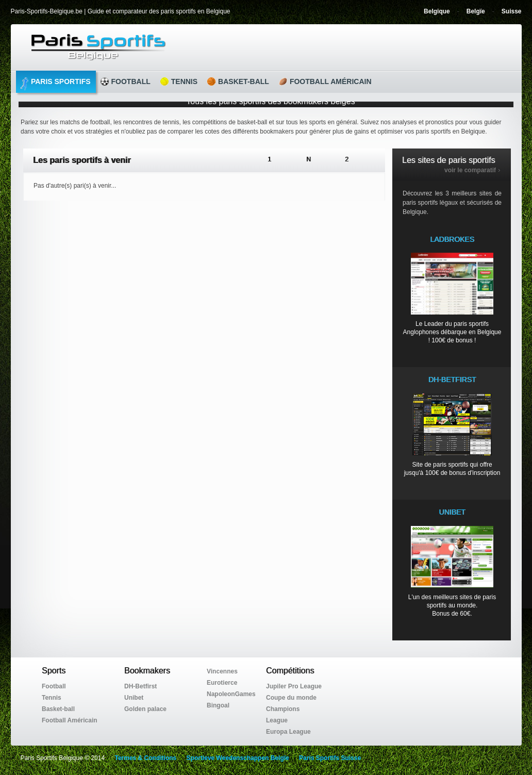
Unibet (134, 698)
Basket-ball (238, 81)
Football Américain (325, 81)
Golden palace (145, 709)
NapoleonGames (231, 694)
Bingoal (218, 705)
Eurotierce (222, 683)
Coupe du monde (291, 698)
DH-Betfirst (140, 686)
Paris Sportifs (56, 84)
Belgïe (476, 11)
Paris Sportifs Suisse (330, 758)
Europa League (288, 732)
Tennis (179, 81)
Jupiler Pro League (294, 686)
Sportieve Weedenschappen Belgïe (238, 758)
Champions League (283, 715)
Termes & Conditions (145, 758)
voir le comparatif (470, 170)
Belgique (437, 11)
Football (126, 81)
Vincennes (222, 671)
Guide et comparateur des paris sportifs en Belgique (277, 47)
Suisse (512, 11)
